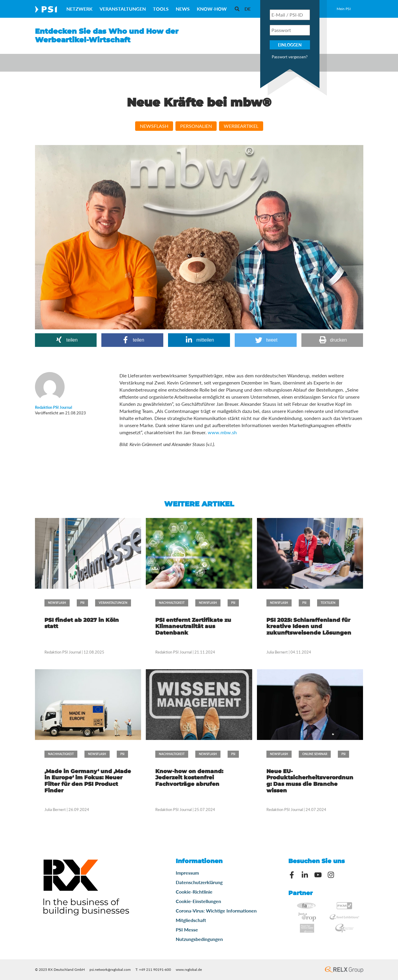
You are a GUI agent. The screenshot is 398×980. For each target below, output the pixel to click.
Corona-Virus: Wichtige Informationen (216, 911)
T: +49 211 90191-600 (153, 969)
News (183, 9)
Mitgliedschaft (191, 920)
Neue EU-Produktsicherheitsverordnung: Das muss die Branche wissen (310, 781)
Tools (161, 9)
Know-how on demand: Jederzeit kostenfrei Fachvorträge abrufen (189, 778)
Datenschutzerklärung (199, 882)
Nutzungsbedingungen (199, 939)
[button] (66, 340)
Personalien (196, 126)
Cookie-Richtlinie (194, 892)
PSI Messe (187, 930)
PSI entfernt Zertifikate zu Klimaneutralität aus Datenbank (193, 626)
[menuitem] (248, 9)
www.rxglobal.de (189, 969)
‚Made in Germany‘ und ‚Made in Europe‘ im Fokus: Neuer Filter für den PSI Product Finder (88, 781)
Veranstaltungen (123, 9)
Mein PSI (344, 9)
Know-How (212, 9)
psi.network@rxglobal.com (110, 969)
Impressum (187, 873)
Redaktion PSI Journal (63, 652)
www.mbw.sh (222, 432)
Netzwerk (79, 9)
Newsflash (154, 126)
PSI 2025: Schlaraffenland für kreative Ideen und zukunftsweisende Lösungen (309, 626)
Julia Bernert (277, 652)
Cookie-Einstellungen (198, 901)
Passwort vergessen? (290, 57)
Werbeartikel (241, 126)
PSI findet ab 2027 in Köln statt (82, 623)
